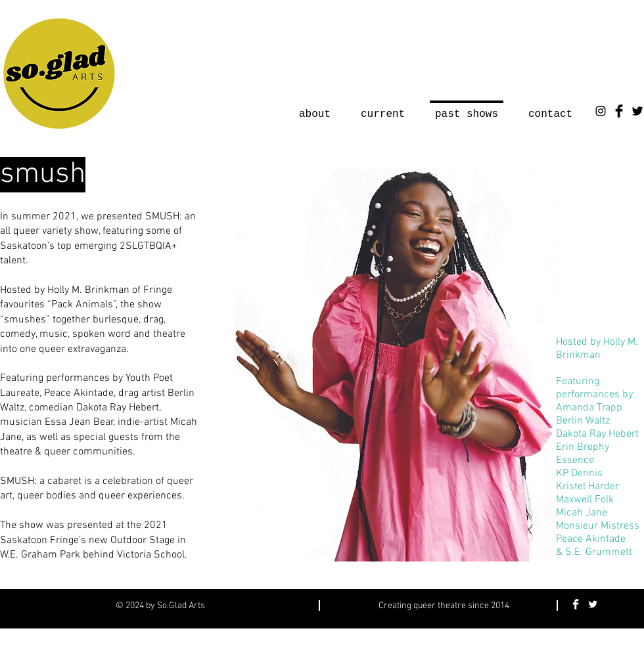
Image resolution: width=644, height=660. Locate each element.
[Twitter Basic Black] (637, 111)
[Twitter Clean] (593, 604)
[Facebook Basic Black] (619, 111)
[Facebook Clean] (576, 604)
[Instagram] (601, 111)
